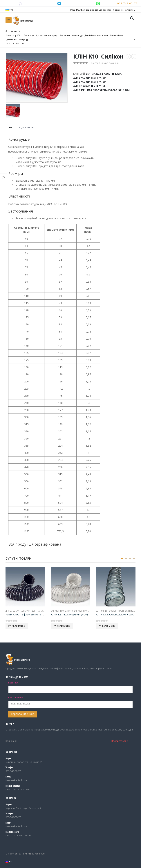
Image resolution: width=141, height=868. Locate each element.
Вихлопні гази (112, 74)
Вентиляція (93, 74)
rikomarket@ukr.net (17, 780)
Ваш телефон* (16, 698)
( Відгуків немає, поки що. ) (105, 63)
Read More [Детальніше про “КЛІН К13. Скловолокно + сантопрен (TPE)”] (109, 626)
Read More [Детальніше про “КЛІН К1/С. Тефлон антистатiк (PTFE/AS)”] (18, 626)
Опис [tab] (9, 127)
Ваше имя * (15, 683)
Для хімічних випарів (62, 611)
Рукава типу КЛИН (120, 90)
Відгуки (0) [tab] (26, 127)
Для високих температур (89, 78)
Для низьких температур (89, 86)
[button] (122, 559)
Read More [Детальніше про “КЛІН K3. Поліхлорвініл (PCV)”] (63, 626)
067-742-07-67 (127, 3)
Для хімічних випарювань (90, 90)
